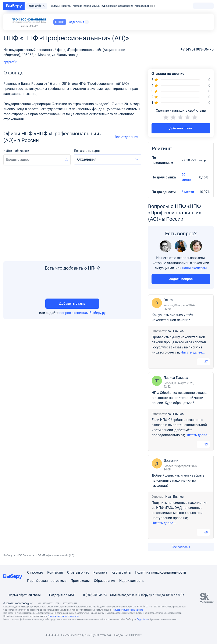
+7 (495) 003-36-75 (197, 49)
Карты (87, 6)
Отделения (79, 22)
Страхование (126, 6)
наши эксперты (195, 268)
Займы (96, 6)
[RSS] (39, 635)
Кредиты (66, 6)
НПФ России (24, 555)
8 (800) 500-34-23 (92, 595)
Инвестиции (142, 6)
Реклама (100, 572)
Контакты (55, 572)
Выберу (8, 555)
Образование (104, 581)
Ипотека (77, 6)
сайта (126, 572)
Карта (116, 572)
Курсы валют (109, 6)
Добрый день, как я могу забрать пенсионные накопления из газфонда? (178, 480)
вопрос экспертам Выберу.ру (82, 313)
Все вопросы (181, 547)
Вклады (55, 6)
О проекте (35, 572)
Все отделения (128, 137)
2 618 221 (194, 160)
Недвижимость (131, 581)
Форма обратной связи (22, 595)
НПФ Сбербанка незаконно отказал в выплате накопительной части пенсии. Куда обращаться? (180, 398)
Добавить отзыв (72, 304)
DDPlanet (135, 635)
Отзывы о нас (78, 572)
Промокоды (80, 581)
